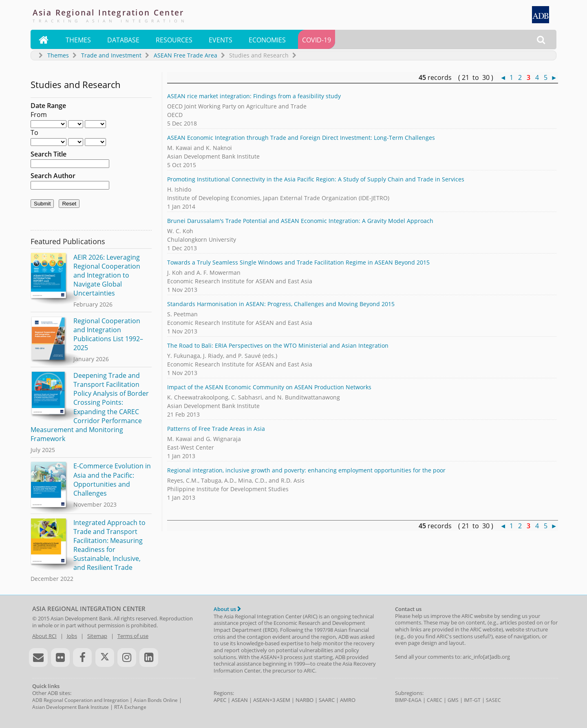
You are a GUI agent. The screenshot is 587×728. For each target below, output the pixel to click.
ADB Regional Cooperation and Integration (80, 700)
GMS (453, 700)
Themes (78, 40)
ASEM (283, 700)
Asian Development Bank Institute (71, 707)
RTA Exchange (130, 707)
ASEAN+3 (264, 700)
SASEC (493, 700)
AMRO (348, 700)
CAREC (435, 700)
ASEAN (240, 700)
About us (227, 609)
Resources (174, 40)
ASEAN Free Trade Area (185, 55)
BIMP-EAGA (408, 700)
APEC (220, 700)
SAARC (327, 700)
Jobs (72, 636)
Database (123, 40)
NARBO (305, 700)
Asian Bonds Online (156, 700)
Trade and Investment (111, 55)
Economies (267, 40)
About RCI (44, 636)
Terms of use (133, 636)
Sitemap (97, 636)
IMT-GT (472, 700)
